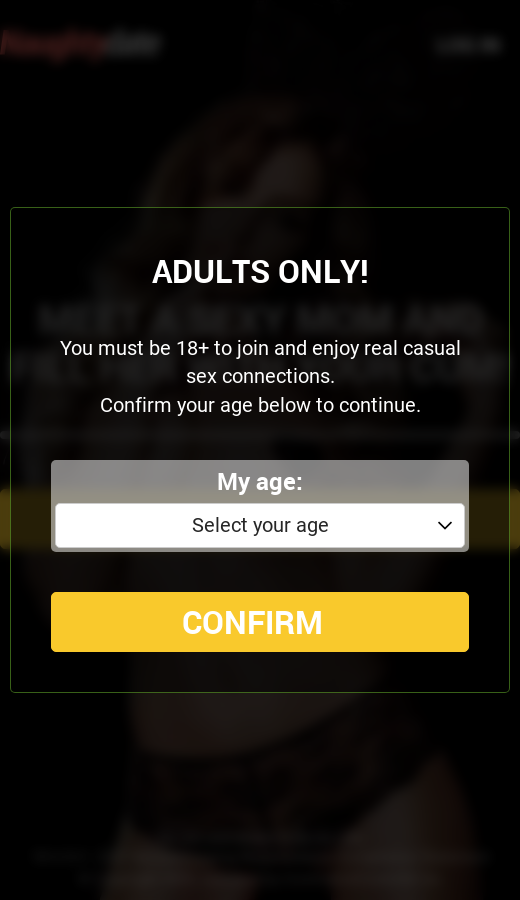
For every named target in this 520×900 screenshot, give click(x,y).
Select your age (260, 525)
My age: (260, 481)
